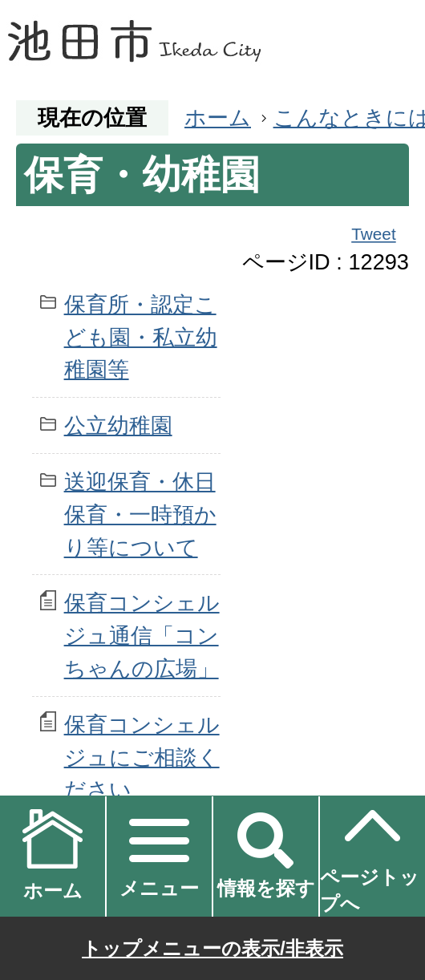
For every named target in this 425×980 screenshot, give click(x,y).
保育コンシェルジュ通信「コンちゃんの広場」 (142, 636)
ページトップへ (370, 855)
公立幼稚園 (118, 425)
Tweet (374, 234)
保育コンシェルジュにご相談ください (142, 757)
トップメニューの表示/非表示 (212, 948)
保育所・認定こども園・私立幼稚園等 (141, 337)
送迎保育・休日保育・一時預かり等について (140, 514)
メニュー (159, 888)
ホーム (218, 117)
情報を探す (266, 888)
